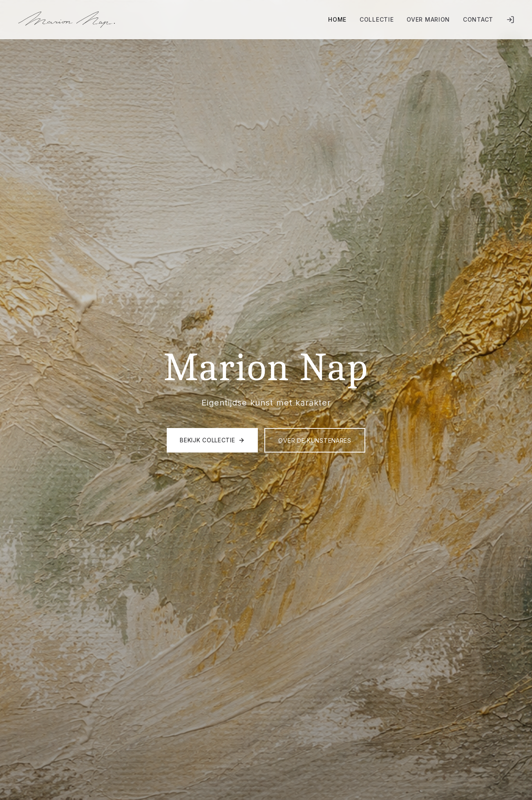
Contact (478, 19)
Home (337, 19)
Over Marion (428, 19)
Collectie (377, 19)
